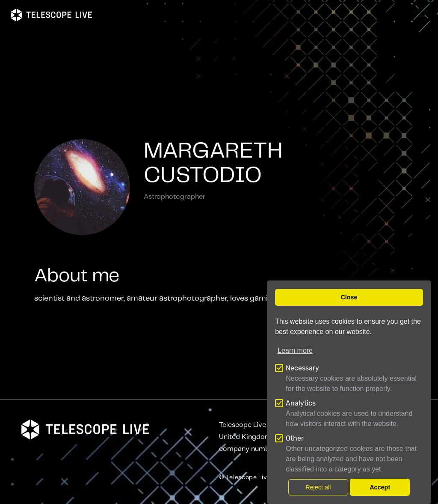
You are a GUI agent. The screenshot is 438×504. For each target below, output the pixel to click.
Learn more (295, 350)
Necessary (302, 368)
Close (349, 297)
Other (295, 438)
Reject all (318, 487)
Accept (380, 487)
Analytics (301, 403)
